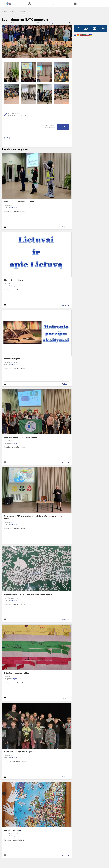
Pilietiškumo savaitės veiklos (16, 673)
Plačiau (64, 227)
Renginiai (22, 12)
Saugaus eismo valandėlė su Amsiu (19, 202)
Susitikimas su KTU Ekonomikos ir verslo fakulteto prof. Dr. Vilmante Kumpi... (33, 517)
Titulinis (4, 12)
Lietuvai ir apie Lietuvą (14, 280)
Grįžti (9, 138)
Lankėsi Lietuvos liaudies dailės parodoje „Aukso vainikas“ (29, 594)
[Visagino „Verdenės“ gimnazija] (9, 3)
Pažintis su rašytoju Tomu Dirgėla (18, 752)
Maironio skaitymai (12, 359)
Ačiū (63, 127)
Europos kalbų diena (13, 830)
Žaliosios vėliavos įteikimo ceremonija (20, 437)
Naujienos (13, 12)
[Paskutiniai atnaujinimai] (30, 3)
